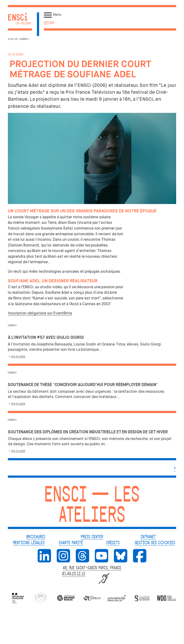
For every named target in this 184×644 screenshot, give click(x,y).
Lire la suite (18, 356)
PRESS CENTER (92, 537)
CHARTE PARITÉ (71, 543)
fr (46, 23)
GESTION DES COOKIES (155, 543)
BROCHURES (36, 537)
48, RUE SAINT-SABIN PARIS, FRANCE (92, 568)
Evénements (12, 326)
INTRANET (148, 537)
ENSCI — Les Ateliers (92, 506)
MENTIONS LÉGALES (29, 543)
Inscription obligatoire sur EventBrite (40, 313)
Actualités (13, 39)
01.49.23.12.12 (74, 574)
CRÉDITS (113, 543)
